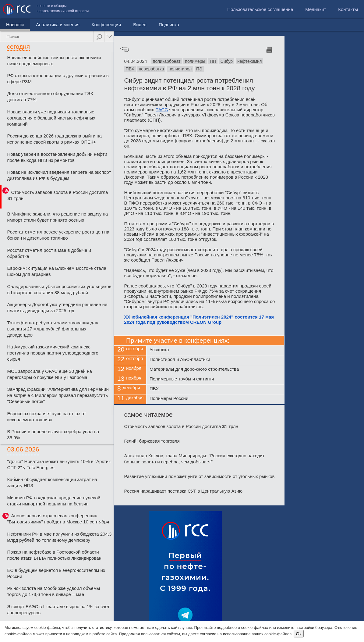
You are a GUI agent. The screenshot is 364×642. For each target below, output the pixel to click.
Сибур (227, 61)
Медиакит (316, 9)
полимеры (195, 61)
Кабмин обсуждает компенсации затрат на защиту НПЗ (52, 482)
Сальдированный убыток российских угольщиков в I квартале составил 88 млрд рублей (59, 289)
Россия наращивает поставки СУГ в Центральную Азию (183, 491)
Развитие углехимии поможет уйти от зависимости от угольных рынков (200, 476)
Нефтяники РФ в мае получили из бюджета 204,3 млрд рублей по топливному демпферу (59, 537)
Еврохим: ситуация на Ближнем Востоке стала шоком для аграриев (57, 271)
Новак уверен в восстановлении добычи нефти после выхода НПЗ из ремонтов (57, 157)
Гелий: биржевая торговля (152, 441)
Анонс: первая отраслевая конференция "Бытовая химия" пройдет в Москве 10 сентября (58, 519)
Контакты (348, 9)
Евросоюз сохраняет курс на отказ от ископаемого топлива (46, 417)
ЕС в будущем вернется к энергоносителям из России (56, 573)
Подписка (169, 25)
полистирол (180, 69)
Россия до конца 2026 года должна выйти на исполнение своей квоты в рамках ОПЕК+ (54, 139)
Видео (140, 25)
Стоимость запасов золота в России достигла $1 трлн (58, 195)
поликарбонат (167, 61)
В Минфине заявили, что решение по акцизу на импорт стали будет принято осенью (57, 217)
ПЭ (199, 69)
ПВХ (130, 69)
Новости (15, 25)
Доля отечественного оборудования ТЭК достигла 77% (50, 96)
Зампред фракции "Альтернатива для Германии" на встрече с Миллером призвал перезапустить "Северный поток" (59, 395)
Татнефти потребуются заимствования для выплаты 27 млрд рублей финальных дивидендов (53, 329)
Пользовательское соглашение (260, 9)
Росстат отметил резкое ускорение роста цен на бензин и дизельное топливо (58, 235)
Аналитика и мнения (58, 25)
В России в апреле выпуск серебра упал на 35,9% (53, 435)
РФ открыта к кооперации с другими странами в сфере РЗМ (58, 78)
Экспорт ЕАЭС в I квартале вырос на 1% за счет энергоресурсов (58, 610)
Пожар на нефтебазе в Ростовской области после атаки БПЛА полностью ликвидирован (54, 555)
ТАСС (162, 110)
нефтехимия (249, 61)
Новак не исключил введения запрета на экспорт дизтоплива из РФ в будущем (59, 175)
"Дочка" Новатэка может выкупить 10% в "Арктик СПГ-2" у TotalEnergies (59, 464)
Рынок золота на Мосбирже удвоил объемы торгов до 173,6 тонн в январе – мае (53, 591)
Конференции (106, 25)
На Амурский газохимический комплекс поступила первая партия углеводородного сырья (53, 353)
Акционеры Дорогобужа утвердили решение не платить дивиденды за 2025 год (57, 307)
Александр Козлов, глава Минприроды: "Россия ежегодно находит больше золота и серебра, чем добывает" (194, 459)
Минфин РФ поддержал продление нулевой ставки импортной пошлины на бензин (54, 501)
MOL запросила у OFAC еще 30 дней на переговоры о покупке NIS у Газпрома (49, 374)
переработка (152, 69)
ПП (213, 61)
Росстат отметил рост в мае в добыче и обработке (49, 253)
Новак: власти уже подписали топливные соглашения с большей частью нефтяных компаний (51, 118)
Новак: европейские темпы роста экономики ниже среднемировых (54, 61)
